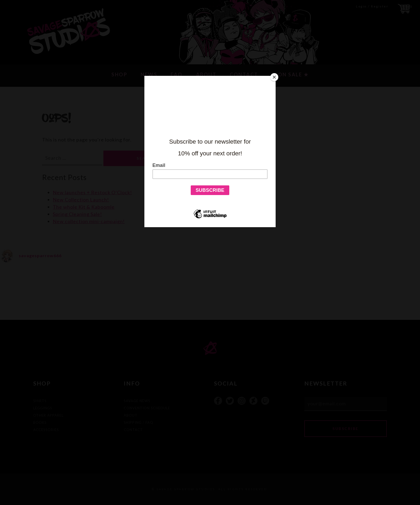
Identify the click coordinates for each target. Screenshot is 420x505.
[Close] (274, 77)
